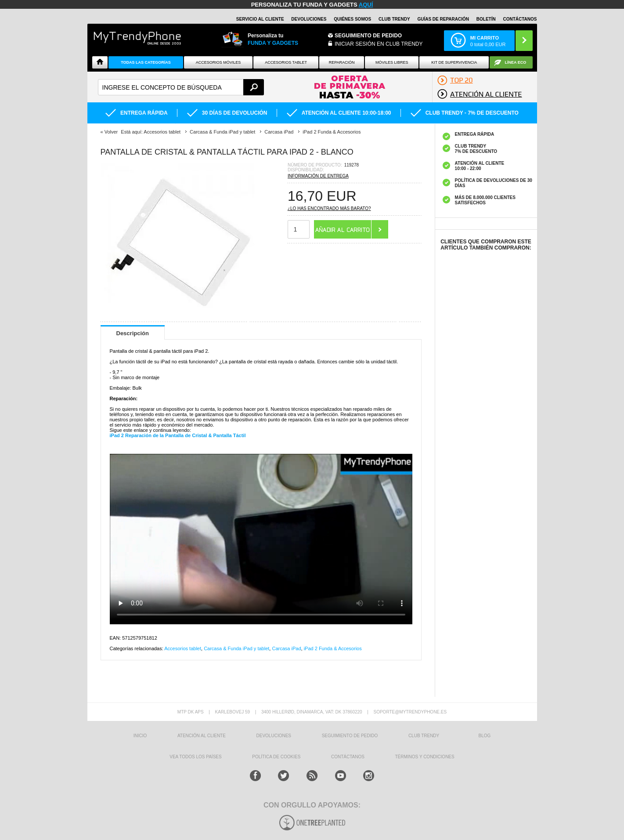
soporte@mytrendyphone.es (410, 712)
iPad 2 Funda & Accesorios (333, 648)
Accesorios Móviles (218, 62)
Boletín (486, 19)
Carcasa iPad (286, 648)
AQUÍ (366, 5)
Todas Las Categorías (146, 62)
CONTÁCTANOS (520, 19)
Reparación (342, 62)
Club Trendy (394, 19)
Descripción (133, 333)
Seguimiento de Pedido (368, 36)
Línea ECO (516, 62)
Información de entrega (318, 176)
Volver (111, 132)
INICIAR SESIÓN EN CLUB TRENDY (379, 44)
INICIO (140, 736)
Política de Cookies (276, 757)
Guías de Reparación (443, 19)
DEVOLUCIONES (309, 19)
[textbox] (181, 87)
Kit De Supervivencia (454, 62)
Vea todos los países (195, 757)
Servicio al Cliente (260, 19)
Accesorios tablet (286, 62)
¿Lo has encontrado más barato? (329, 208)
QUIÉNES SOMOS (352, 19)
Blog (485, 736)
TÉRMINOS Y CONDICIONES (425, 757)
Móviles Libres (392, 62)
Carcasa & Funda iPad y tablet (236, 648)
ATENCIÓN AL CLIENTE (202, 736)
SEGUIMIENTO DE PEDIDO (350, 736)
